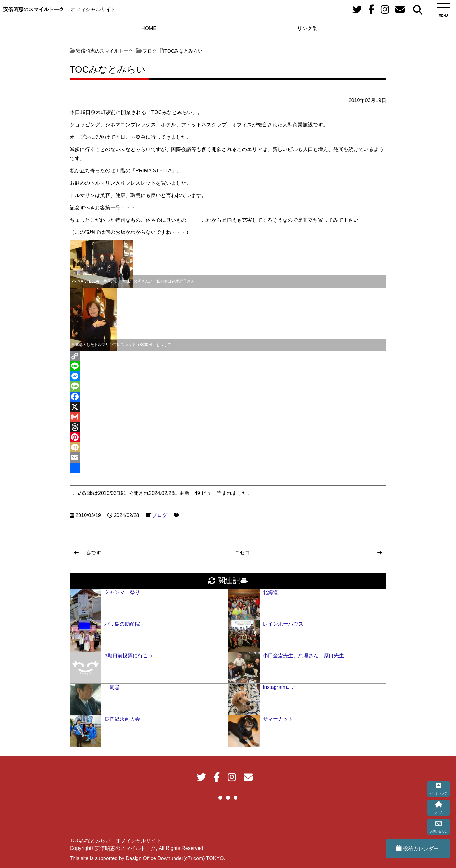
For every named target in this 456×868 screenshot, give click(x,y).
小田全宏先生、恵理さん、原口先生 (303, 656)
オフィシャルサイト (93, 9)
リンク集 (307, 28)
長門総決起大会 (122, 719)
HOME (149, 28)
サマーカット (278, 719)
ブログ (160, 515)
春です (93, 553)
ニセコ (242, 553)
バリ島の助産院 (122, 624)
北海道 (270, 592)
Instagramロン (279, 687)
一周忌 (112, 687)
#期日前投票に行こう (129, 656)
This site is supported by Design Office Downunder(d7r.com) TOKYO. (147, 858)
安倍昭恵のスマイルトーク (34, 9)
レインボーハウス (283, 624)
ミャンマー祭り (122, 592)
